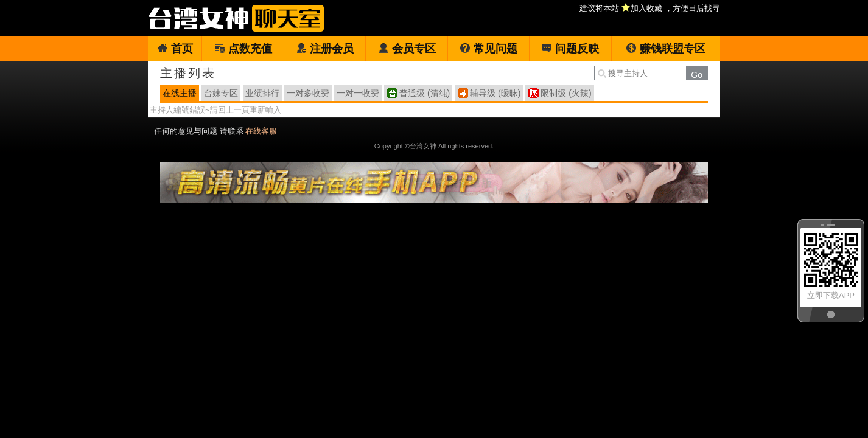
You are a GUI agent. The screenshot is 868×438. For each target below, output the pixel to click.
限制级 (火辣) (566, 93)
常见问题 (488, 49)
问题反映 (570, 49)
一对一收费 (358, 93)
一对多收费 (308, 93)
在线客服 (261, 131)
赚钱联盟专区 (666, 49)
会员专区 (407, 49)
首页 (175, 49)
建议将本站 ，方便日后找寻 (650, 8)
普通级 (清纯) (425, 93)
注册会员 (325, 49)
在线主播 (180, 93)
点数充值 (243, 49)
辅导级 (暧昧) (495, 93)
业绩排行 (262, 93)
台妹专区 (221, 93)
